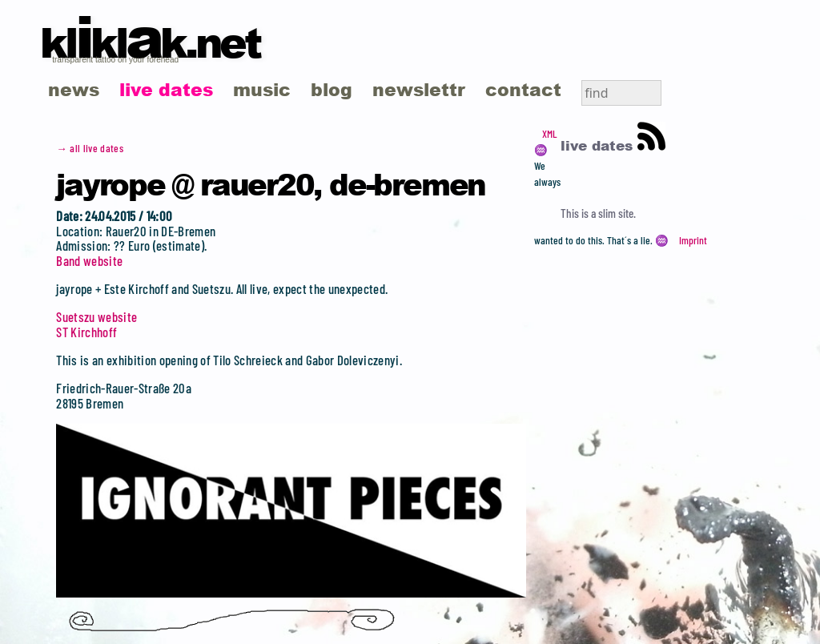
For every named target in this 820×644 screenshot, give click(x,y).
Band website (89, 260)
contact (523, 89)
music (262, 89)
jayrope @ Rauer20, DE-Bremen (271, 183)
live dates (166, 89)
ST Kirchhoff (86, 332)
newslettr (419, 89)
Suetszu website (96, 316)
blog (332, 89)
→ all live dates (90, 148)
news (74, 89)
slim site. (617, 213)
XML (549, 134)
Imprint (693, 240)
